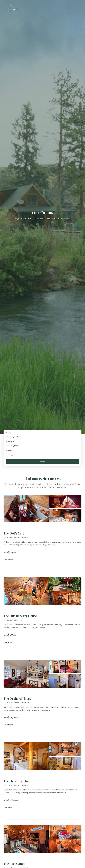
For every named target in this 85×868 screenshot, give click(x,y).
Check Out (10, 442)
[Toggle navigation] (79, 6)
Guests (9, 451)
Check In (9, 433)
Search (42, 461)
